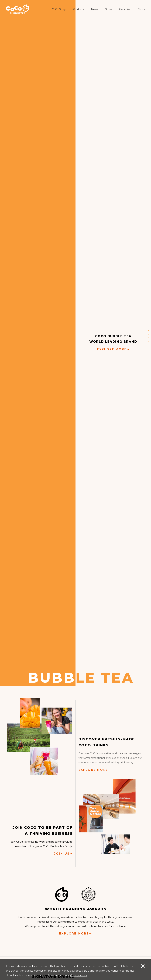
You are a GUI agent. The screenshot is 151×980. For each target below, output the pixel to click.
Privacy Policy (78, 975)
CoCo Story (59, 9)
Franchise (125, 9)
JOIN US (63, 853)
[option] (75, 343)
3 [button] (148, 338)
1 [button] (148, 331)
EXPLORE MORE (113, 349)
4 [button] (148, 341)
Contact (143, 9)
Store (109, 9)
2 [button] (148, 334)
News (95, 9)
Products (78, 9)
